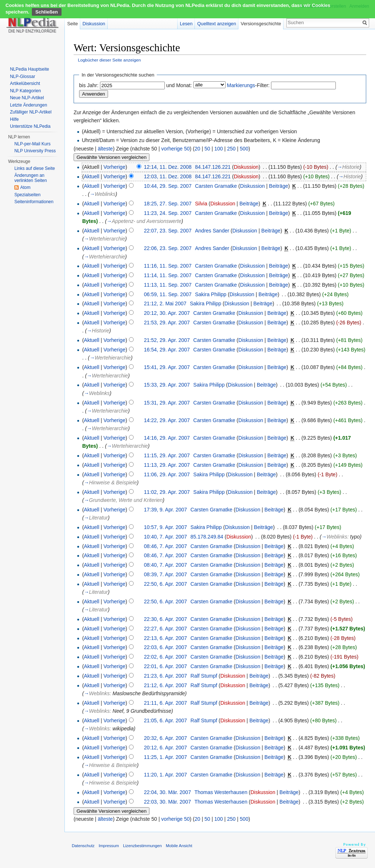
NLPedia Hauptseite (29, 69)
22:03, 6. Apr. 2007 (166, 647)
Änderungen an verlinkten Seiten (31, 178)
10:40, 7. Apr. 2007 (166, 537)
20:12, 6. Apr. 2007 (166, 748)
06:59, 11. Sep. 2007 (168, 294)
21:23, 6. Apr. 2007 (166, 676)
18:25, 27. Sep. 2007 (168, 204)
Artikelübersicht (25, 83)
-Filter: (248, 85)
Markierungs (241, 85)
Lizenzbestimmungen (142, 846)
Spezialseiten (27, 195)
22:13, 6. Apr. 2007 (166, 638)
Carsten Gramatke (216, 186)
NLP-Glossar (23, 77)
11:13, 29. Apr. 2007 (167, 465)
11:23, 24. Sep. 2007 (168, 213)
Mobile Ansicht (179, 846)
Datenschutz (83, 846)
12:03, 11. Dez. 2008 (168, 176)
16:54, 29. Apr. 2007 (167, 350)
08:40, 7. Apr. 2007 (166, 565)
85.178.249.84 (207, 537)
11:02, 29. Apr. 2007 (167, 492)
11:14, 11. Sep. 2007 (168, 275)
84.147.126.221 (213, 167)
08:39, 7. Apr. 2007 (166, 574)
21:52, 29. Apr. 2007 (167, 340)
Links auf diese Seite (35, 168)
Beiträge (279, 186)
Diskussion (246, 167)
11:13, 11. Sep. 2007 (168, 285)
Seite (72, 24)
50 (207, 149)
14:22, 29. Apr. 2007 (167, 420)
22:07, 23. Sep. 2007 (168, 231)
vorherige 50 (175, 149)
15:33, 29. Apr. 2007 (167, 385)
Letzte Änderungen (28, 105)
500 (244, 149)
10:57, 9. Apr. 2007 (166, 527)
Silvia (201, 204)
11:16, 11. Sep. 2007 (168, 266)
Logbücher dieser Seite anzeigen (109, 60)
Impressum (109, 846)
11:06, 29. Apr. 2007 (167, 474)
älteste (105, 149)
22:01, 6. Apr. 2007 (166, 666)
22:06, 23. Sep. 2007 (168, 248)
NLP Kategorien (25, 91)
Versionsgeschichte (261, 24)
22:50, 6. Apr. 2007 (166, 584)
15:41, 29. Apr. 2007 (167, 367)
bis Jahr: (89, 85)
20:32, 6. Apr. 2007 (166, 738)
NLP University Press (35, 151)
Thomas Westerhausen (221, 792)
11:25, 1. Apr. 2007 (166, 757)
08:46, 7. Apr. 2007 (166, 546)
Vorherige (115, 167)
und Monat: (179, 85)
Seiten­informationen (34, 202)
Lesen (186, 24)
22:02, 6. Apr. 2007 (166, 657)
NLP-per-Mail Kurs (32, 144)
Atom (25, 187)
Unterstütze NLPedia (30, 126)
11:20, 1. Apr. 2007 (166, 775)
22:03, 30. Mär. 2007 (167, 802)
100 (218, 149)
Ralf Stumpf (204, 676)
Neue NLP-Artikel (27, 98)
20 (197, 149)
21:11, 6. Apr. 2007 (166, 703)
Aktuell (92, 176)
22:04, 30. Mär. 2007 (167, 792)
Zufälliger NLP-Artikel (31, 112)
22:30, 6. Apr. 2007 (166, 619)
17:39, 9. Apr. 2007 (166, 510)
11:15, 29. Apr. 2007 (167, 455)
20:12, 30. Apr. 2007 (167, 313)
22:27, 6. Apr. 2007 (166, 629)
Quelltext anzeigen (217, 24)
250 (231, 149)
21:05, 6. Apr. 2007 (166, 720)
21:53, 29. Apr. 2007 (167, 323)
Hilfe (14, 119)
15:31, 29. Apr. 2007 (167, 403)
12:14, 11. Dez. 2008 (168, 167)
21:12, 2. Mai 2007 (165, 303)
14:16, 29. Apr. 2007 (167, 438)
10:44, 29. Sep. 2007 (168, 186)
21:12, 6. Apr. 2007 (166, 685)
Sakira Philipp (211, 294)
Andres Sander (212, 231)
